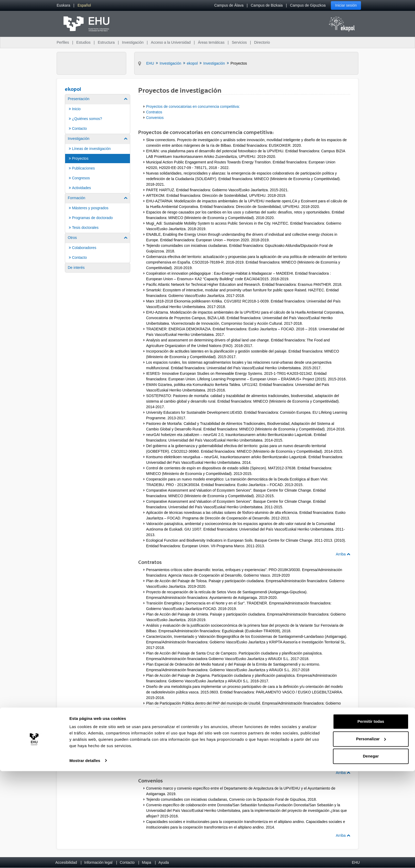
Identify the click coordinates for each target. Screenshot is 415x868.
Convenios (155, 118)
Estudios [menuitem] (83, 42)
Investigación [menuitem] (133, 42)
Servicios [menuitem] (239, 42)
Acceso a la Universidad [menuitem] (171, 42)
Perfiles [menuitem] (63, 42)
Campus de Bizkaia (267, 5)
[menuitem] (63, 5)
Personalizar (371, 836)
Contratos (154, 112)
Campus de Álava (229, 5)
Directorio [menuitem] (262, 42)
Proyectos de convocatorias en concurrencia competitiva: (193, 106)
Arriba (343, 554)
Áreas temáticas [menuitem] (211, 42)
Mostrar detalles (85, 858)
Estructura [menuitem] (106, 42)
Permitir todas (371, 819)
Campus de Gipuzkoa (308, 5)
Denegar (371, 853)
